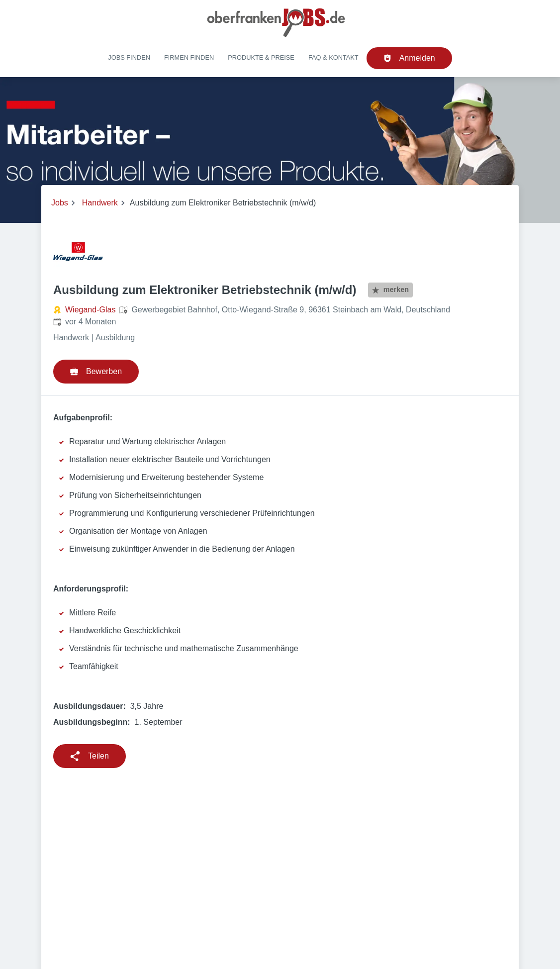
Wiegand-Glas (90, 310)
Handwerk (100, 203)
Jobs (60, 203)
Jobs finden (129, 57)
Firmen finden (189, 57)
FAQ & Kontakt (333, 57)
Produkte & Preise (261, 57)
